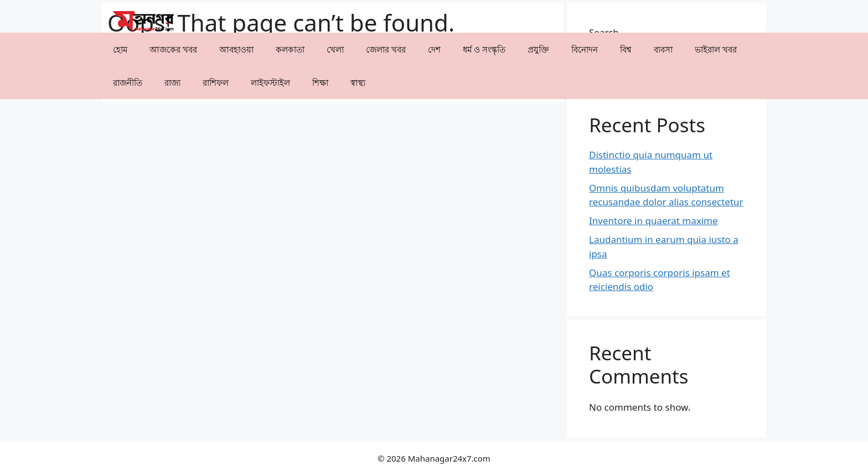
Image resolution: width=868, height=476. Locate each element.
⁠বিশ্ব (626, 49)
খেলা (335, 49)
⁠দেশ (434, 49)
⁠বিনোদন (585, 49)
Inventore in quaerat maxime (653, 221)
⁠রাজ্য (172, 82)
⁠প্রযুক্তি (538, 49)
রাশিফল (216, 82)
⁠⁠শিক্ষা (320, 82)
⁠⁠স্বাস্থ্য (358, 82)
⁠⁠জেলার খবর (386, 49)
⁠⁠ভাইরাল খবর (716, 49)
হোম (120, 49)
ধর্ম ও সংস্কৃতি (484, 49)
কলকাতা (290, 49)
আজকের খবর (173, 49)
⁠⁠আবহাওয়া (236, 49)
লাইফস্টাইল (270, 82)
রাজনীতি (128, 82)
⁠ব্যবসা (663, 49)
